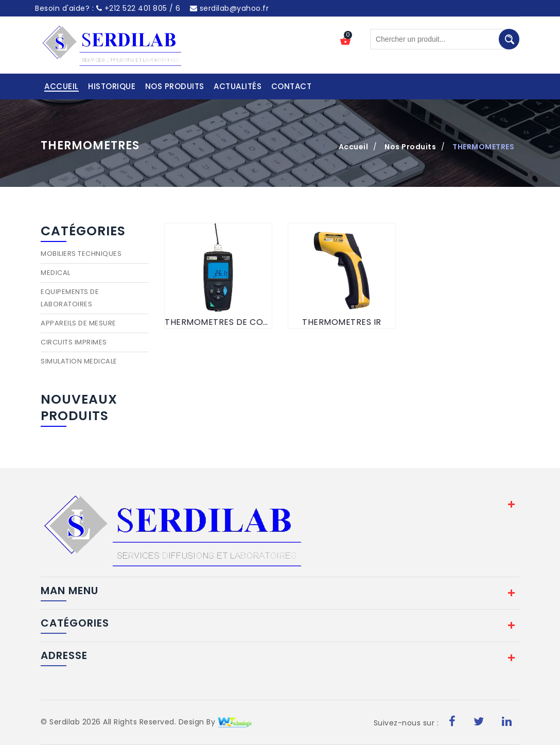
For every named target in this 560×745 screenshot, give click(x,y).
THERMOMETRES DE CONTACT (218, 322)
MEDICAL (56, 273)
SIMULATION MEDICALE (79, 361)
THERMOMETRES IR (342, 322)
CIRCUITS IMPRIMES (74, 342)
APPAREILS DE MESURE (78, 323)
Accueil (354, 147)
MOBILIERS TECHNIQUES (81, 254)
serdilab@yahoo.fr (230, 8)
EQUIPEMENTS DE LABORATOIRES (70, 298)
